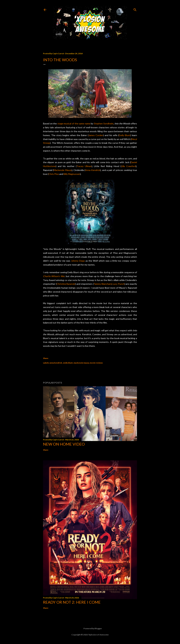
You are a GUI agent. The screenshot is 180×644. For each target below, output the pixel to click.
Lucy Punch (119, 284)
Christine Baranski (66, 284)
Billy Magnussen (72, 174)
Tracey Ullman (84, 166)
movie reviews (96, 363)
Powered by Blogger (90, 629)
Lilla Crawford (128, 166)
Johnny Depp (78, 261)
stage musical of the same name (74, 123)
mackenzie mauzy (81, 363)
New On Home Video (64, 444)
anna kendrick (56, 363)
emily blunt (68, 363)
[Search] (135, 9)
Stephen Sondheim (104, 123)
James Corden (96, 135)
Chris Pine (54, 174)
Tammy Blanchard (103, 284)
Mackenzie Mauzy (63, 170)
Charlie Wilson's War (54, 276)
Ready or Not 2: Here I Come (72, 602)
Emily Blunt (125, 135)
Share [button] (46, 358)
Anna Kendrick (93, 170)
